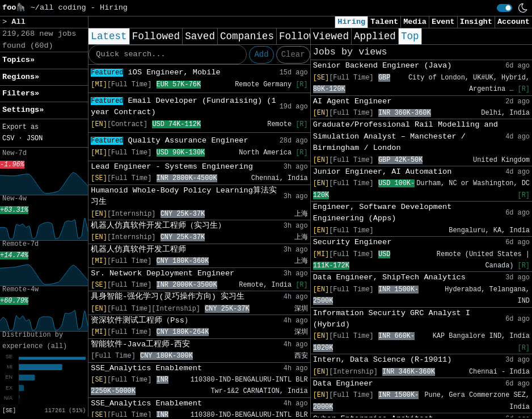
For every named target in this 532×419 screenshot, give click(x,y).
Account (514, 22)
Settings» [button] (23, 110)
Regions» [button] (21, 77)
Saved (200, 36)
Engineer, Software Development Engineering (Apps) (383, 213)
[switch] (504, 8)
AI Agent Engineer (352, 101)
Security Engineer (352, 242)
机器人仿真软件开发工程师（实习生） (158, 226)
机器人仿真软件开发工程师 (138, 250)
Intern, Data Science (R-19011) (383, 360)
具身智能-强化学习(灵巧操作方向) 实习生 (168, 297)
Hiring (351, 22)
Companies (247, 36)
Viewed (331, 36)
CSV (8, 139)
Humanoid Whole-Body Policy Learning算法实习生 (184, 196)
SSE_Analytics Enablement (146, 368)
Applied (375, 36)
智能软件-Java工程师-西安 (140, 344)
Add (261, 55)
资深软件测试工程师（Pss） (141, 320)
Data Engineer (343, 384)
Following (306, 36)
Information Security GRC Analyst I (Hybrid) (392, 319)
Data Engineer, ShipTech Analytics (389, 277)
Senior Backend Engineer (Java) (383, 66)
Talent (384, 22)
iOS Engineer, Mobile (155, 72)
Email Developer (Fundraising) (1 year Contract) (183, 106)
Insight (476, 22)
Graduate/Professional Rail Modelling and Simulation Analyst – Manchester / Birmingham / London (406, 136)
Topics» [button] (18, 60)
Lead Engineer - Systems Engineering (172, 167)
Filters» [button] (21, 93)
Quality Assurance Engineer (169, 141)
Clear (293, 55)
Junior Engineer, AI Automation (383, 172)
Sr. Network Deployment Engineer (162, 273)
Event (443, 22)
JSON (35, 139)
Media (415, 22)
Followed (156, 36)
